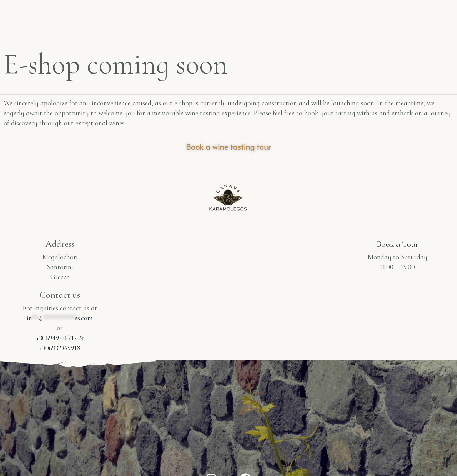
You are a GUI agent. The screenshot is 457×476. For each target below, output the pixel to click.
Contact (348, 10)
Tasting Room (403, 10)
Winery (129, 15)
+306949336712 (57, 338)
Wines (169, 15)
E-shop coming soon (398, 21)
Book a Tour (397, 244)
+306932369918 (60, 348)
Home (89, 15)
